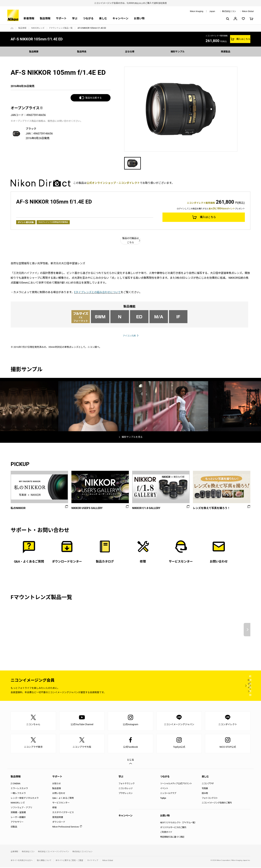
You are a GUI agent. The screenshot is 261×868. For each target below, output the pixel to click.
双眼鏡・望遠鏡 (18, 813)
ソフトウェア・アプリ (21, 808)
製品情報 (45, 18)
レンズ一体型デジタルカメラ (25, 799)
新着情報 (29, 18)
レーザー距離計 (18, 818)
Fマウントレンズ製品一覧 (61, 28)
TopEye (163, 799)
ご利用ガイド (166, 833)
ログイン (189, 686)
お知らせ (57, 784)
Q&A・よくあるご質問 (63, 799)
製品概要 (35, 51)
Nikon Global (248, 11)
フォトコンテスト (210, 799)
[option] (181, 109)
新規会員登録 (230, 686)
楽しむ (103, 18)
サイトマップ (93, 861)
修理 (54, 808)
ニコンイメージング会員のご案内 (217, 803)
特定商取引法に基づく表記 (172, 838)
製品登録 (57, 789)
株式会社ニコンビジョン (82, 852)
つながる (88, 18)
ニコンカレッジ (126, 789)
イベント (164, 789)
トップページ (12, 28)
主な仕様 (130, 51)
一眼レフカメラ (18, 794)
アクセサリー (17, 823)
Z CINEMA (15, 784)
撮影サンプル (178, 51)
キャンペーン (120, 18)
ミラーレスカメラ (19, 789)
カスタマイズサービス (63, 813)
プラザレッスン (126, 794)
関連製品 (226, 51)
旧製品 (14, 827)
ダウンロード (59, 823)
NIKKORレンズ (38, 28)
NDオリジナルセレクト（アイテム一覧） (178, 823)
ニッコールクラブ (168, 794)
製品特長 (83, 51)
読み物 (205, 794)
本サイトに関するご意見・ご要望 (69, 861)
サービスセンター (61, 803)
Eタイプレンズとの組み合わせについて (97, 292)
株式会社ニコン (229, 11)
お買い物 (139, 18)
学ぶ (75, 18)
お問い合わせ (59, 794)
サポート (61, 18)
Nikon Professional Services (66, 827)
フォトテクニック (127, 784)
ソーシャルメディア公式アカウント (176, 784)
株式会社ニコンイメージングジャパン (54, 852)
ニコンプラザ (208, 784)
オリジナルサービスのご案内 (173, 828)
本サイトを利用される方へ (22, 861)
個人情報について (44, 861)
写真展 (205, 789)
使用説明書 (58, 818)
